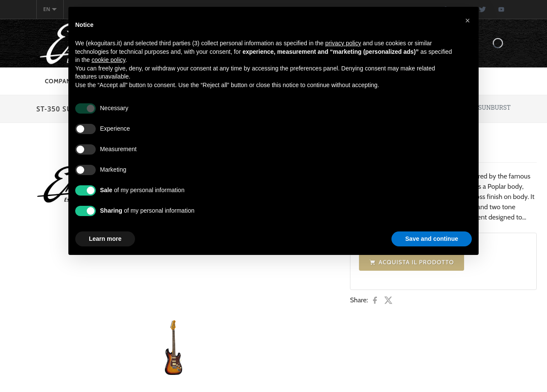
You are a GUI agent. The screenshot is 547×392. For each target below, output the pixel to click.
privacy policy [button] (343, 43)
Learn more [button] (105, 239)
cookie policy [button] (108, 60)
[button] (468, 20)
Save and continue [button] (432, 239)
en (50, 9)
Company (60, 81)
